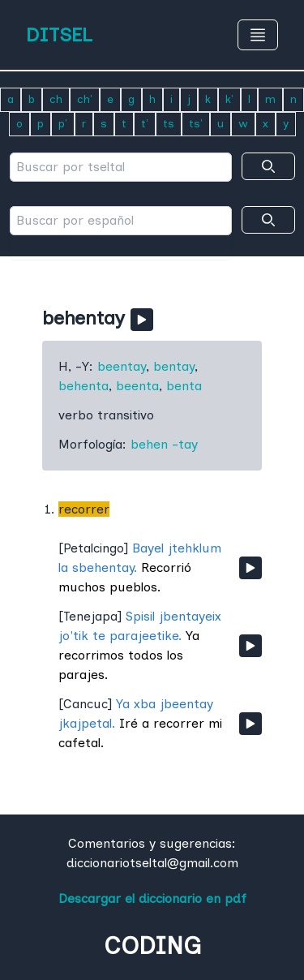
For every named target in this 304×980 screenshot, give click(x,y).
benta (184, 386)
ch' (85, 99)
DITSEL (59, 34)
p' (63, 124)
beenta (137, 386)
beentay (122, 366)
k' (229, 99)
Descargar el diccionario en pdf (152, 898)
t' (145, 124)
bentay (174, 366)
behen (149, 444)
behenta (83, 386)
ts (169, 124)
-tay (185, 444)
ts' (196, 124)
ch (56, 99)
